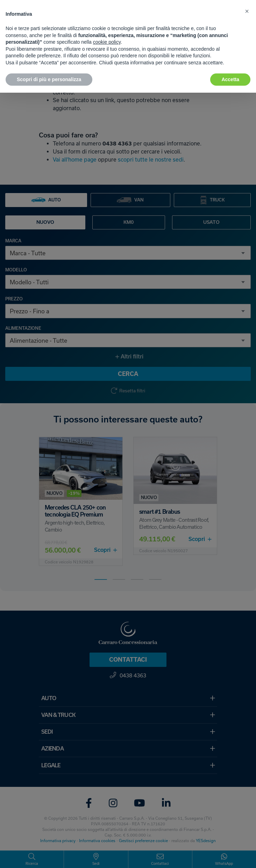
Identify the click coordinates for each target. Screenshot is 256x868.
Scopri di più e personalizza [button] (49, 79)
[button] (247, 11)
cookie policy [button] (107, 42)
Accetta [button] (230, 79)
